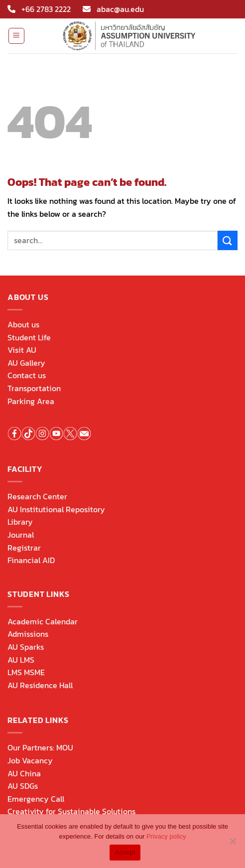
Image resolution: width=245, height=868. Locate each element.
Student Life (29, 337)
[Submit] (228, 240)
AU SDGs (23, 786)
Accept (125, 852)
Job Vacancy (30, 760)
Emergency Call (36, 799)
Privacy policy (166, 836)
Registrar (24, 548)
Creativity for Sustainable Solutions (71, 811)
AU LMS (21, 660)
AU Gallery (26, 363)
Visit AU (22, 350)
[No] (233, 844)
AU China (24, 773)
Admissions (28, 634)
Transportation (34, 388)
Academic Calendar (43, 621)
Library (20, 522)
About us (23, 324)
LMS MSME (26, 672)
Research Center (37, 496)
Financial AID (31, 560)
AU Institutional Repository (56, 509)
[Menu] (17, 36)
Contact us (27, 375)
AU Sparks (26, 647)
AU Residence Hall (40, 685)
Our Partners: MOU (40, 747)
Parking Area (31, 401)
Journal (21, 535)
